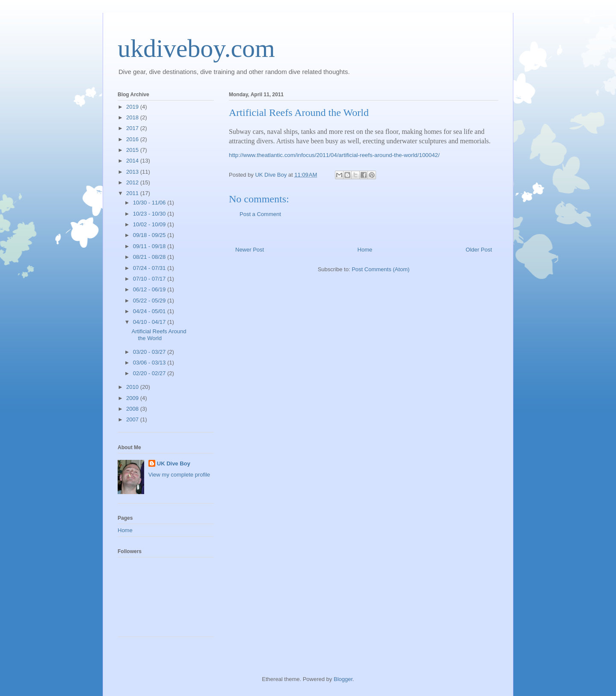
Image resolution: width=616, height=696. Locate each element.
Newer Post (250, 250)
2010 (133, 387)
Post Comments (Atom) (381, 269)
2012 (133, 182)
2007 (133, 419)
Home (365, 250)
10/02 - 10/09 (150, 224)
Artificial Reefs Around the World (159, 335)
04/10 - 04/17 (150, 322)
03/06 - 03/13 (150, 363)
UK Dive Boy (174, 464)
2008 (133, 409)
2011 (133, 193)
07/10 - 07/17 (150, 279)
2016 (133, 139)
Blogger (343, 679)
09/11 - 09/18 (150, 246)
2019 (133, 107)
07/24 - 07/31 (150, 268)
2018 (133, 117)
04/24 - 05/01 (150, 311)
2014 (133, 161)
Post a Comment (260, 214)
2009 (133, 398)
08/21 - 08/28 (150, 257)
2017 (133, 128)
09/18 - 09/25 (150, 235)
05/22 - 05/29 (150, 301)
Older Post (479, 250)
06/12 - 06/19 (150, 289)
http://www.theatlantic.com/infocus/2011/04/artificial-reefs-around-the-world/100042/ (334, 155)
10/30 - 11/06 (150, 203)
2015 (133, 150)
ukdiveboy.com (196, 48)
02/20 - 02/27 (150, 373)
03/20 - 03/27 (150, 352)
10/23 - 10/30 (150, 214)
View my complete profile (179, 475)
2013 (133, 172)
